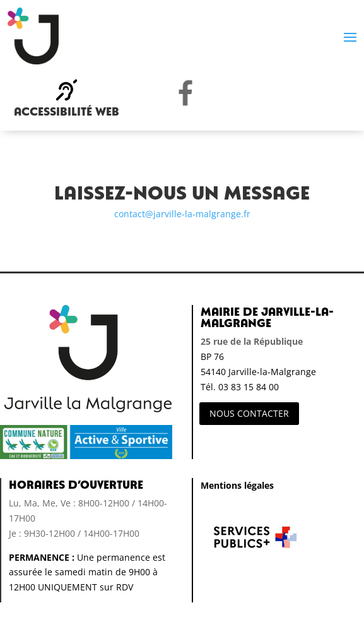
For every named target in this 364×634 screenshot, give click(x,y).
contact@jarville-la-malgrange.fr (182, 214)
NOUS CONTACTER (249, 413)
